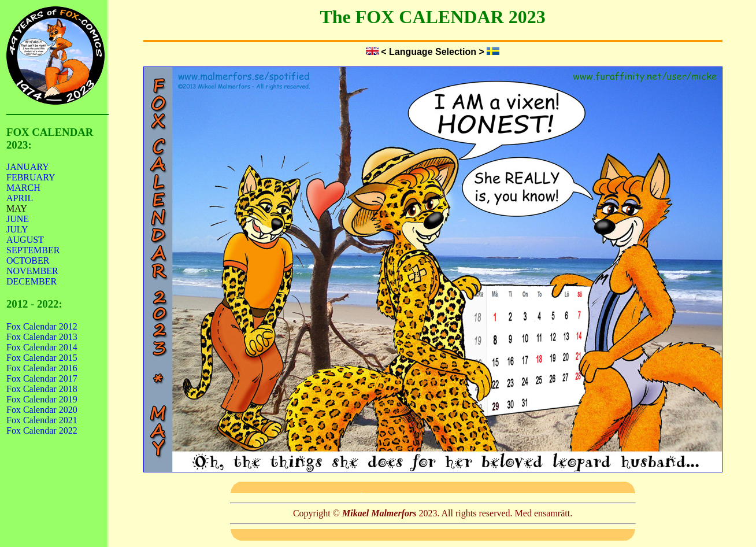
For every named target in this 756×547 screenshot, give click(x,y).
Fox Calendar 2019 (42, 399)
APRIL (20, 198)
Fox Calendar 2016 (42, 368)
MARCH (23, 188)
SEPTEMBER (33, 250)
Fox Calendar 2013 (42, 337)
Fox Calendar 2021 (42, 420)
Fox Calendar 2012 (42, 326)
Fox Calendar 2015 (42, 358)
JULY (17, 229)
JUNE (18, 219)
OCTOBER (28, 260)
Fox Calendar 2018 (42, 389)
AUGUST (25, 240)
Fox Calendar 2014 (42, 347)
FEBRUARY (31, 177)
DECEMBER (31, 281)
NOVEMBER (32, 271)
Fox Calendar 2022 (42, 430)
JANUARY (28, 167)
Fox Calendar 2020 (42, 410)
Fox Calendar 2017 (42, 378)
